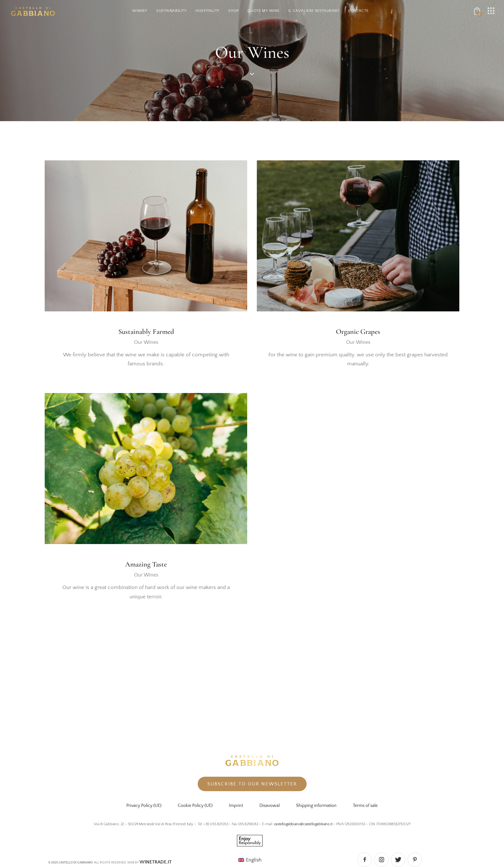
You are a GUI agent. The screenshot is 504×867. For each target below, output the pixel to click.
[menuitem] (250, 860)
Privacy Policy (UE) (144, 806)
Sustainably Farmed (146, 332)
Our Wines (146, 343)
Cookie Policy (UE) (195, 806)
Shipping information (316, 806)
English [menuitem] (254, 860)
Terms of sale (365, 806)
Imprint (236, 806)
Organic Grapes (358, 332)
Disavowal (270, 806)
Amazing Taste (146, 566)
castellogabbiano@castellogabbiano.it (304, 824)
